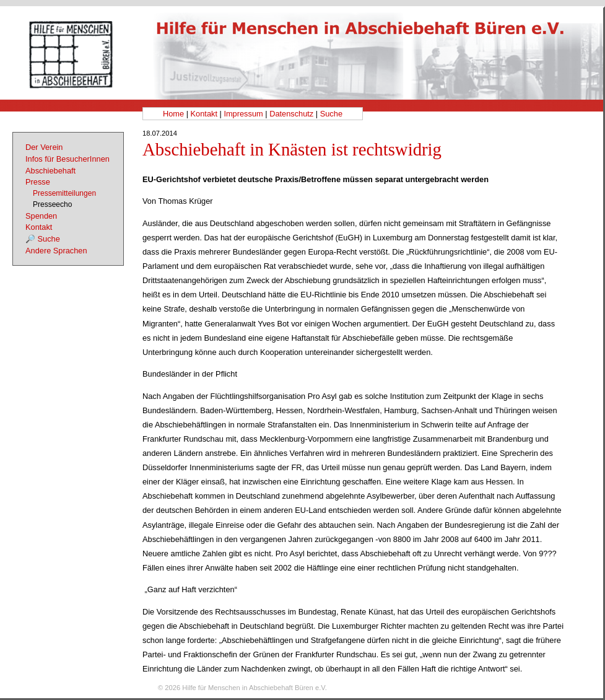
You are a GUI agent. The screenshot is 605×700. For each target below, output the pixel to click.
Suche (331, 114)
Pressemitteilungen (64, 193)
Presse (38, 182)
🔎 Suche (43, 239)
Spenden (41, 216)
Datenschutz (291, 114)
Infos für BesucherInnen (67, 159)
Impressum (243, 114)
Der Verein (44, 147)
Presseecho (52, 204)
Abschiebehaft (50, 171)
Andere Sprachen (56, 251)
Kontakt (204, 114)
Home (173, 114)
